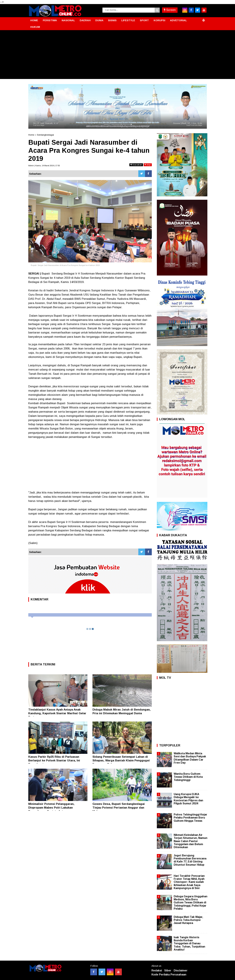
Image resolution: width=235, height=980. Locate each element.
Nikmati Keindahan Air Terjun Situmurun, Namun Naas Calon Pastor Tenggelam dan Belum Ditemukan (191, 841)
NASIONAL (68, 20)
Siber (168, 970)
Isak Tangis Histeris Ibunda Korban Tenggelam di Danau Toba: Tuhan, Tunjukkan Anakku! (189, 943)
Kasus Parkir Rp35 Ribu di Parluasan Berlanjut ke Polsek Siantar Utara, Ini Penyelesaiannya (54, 760)
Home (31, 135)
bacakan (136, 165)
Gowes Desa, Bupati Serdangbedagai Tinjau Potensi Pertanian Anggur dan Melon (119, 808)
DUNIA (99, 20)
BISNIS (112, 20)
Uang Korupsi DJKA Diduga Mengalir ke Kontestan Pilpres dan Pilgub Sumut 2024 (188, 799)
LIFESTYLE (128, 20)
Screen (170, 10)
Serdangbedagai (45, 135)
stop (148, 165)
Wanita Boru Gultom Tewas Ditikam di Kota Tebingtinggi (188, 777)
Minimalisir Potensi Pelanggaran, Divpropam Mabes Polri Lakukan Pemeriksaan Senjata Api (51, 808)
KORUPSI (159, 20)
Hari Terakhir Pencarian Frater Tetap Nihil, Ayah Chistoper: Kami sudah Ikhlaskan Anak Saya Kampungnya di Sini (189, 882)
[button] (203, 19)
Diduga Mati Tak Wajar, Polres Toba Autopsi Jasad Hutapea (188, 920)
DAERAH (85, 20)
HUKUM (35, 27)
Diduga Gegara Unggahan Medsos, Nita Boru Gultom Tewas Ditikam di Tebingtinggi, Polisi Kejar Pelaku (191, 903)
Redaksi (157, 970)
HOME (34, 20)
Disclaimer (181, 970)
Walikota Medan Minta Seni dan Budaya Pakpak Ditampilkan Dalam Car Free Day (190, 758)
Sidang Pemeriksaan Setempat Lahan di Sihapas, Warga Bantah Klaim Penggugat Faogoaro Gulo (121, 760)
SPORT (144, 20)
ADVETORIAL (178, 20)
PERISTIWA (50, 20)
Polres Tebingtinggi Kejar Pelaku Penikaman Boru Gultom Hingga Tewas (190, 818)
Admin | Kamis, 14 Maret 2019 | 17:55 (44, 166)
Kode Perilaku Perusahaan (169, 975)
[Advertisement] (118, 55)
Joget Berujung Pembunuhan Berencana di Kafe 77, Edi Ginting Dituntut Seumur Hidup (190, 860)
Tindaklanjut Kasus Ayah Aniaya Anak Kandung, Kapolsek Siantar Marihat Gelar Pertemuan (57, 713)
